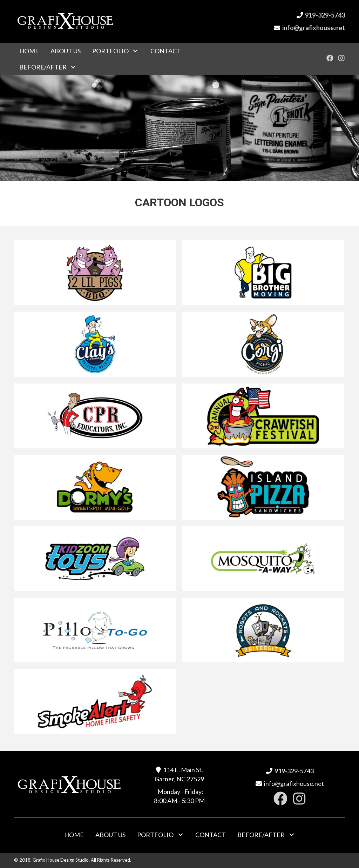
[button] (330, 58)
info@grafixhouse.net (314, 28)
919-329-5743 (325, 15)
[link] (29, 51)
